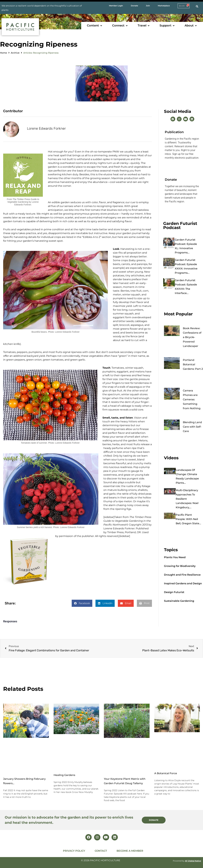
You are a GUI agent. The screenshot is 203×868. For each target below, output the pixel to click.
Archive (15, 53)
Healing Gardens (64, 775)
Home (3, 53)
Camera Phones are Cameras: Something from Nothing (192, 399)
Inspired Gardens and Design (183, 583)
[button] (95, 26)
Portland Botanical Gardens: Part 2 (193, 364)
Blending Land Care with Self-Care (192, 427)
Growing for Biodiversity (180, 566)
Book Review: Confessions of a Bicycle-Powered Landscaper (192, 337)
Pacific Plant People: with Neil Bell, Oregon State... (188, 519)
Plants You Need (175, 557)
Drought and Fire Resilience (182, 575)
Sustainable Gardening (179, 601)
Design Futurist (174, 592)
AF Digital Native (193, 861)
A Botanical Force (166, 773)
